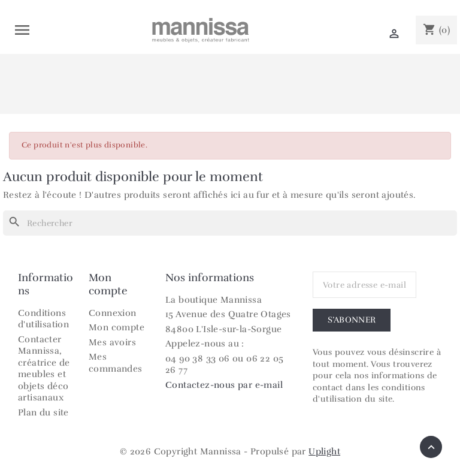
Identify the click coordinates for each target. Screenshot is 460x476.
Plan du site (43, 412)
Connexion (113, 313)
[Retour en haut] (431, 447)
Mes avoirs (112, 342)
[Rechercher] (230, 223)
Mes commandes (116, 363)
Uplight (324, 451)
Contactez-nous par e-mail (224, 385)
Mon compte (116, 327)
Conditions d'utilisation (43, 319)
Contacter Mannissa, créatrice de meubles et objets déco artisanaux (44, 369)
